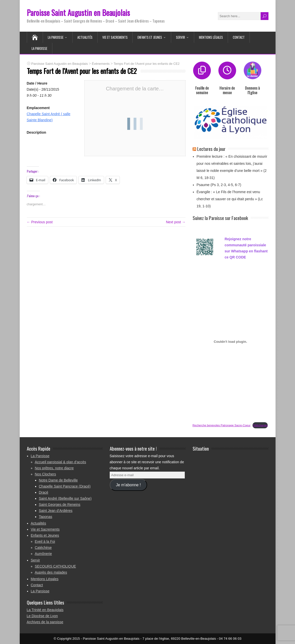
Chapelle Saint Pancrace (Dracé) (65, 486)
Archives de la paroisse (45, 622)
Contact (239, 37)
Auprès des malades (51, 572)
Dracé (44, 492)
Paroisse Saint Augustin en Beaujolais (78, 13)
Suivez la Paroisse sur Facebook (220, 218)
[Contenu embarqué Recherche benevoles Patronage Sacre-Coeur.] (231, 341)
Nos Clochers (46, 474)
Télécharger (260, 425)
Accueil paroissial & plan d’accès (61, 462)
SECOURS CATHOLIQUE (55, 566)
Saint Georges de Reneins (60, 505)
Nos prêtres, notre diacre (54, 468)
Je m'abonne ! (128, 485)
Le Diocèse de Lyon (42, 616)
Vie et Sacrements (115, 37)
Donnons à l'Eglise (252, 90)
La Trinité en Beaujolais (45, 610)
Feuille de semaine (202, 90)
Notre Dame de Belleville (58, 480)
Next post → (176, 222)
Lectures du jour (211, 149)
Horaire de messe (227, 90)
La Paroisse (56, 37)
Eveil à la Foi (45, 541)
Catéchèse (43, 548)
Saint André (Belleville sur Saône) (65, 498)
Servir (180, 37)
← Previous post (40, 222)
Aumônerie (43, 554)
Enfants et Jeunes (150, 37)
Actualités (85, 37)
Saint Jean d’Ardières (56, 511)
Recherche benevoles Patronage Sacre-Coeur (222, 425)
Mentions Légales (211, 37)
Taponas (46, 517)
